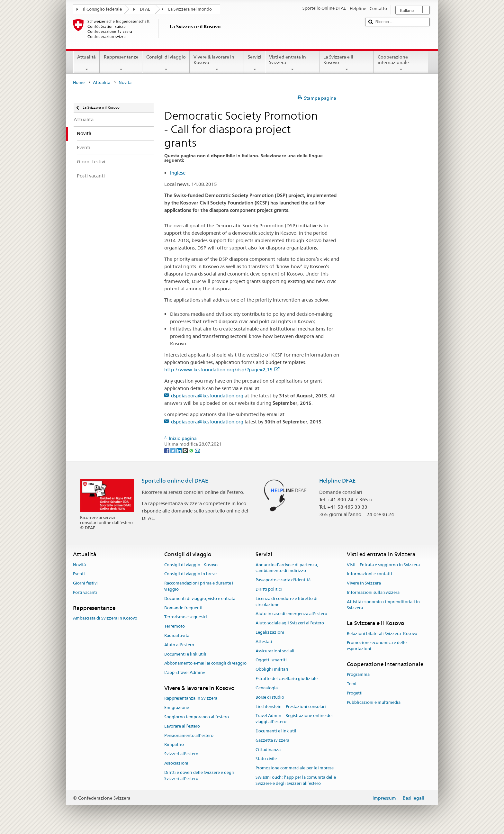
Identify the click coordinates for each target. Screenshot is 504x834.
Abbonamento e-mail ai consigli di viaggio (205, 663)
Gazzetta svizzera (272, 740)
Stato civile (266, 759)
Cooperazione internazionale (401, 63)
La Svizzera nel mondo (190, 9)
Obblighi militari (272, 670)
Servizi (255, 63)
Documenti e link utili (185, 654)
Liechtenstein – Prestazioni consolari (291, 707)
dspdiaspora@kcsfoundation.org (207, 396)
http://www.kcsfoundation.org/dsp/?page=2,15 (222, 370)
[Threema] (186, 450)
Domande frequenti (183, 608)
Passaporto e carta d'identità (283, 580)
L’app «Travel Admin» (185, 673)
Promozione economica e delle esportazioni (377, 646)
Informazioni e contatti (369, 574)
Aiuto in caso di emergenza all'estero (291, 614)
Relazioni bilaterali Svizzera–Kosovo (382, 634)
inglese (178, 173)
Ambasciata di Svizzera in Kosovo (105, 618)
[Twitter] (173, 450)
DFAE (145, 9)
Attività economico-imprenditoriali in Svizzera (383, 605)
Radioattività (177, 635)
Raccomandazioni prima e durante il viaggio (199, 586)
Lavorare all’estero (182, 726)
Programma (358, 675)
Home (79, 82)
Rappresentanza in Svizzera (191, 698)
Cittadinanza (268, 750)
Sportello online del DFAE (175, 481)
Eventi (79, 574)
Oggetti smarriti (271, 660)
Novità (79, 565)
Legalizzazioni (270, 632)
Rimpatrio (174, 745)
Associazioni (176, 763)
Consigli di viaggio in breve (190, 574)
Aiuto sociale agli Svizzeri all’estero (290, 623)
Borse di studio (270, 697)
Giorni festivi (85, 583)
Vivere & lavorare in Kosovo (217, 63)
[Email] (197, 450)
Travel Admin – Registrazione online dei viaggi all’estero (294, 719)
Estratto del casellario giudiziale (287, 679)
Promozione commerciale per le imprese (295, 768)
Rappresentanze (121, 63)
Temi (352, 684)
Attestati (264, 642)
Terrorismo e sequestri (186, 617)
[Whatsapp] (192, 450)
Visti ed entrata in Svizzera (292, 63)
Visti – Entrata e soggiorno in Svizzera (383, 565)
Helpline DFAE (337, 481)
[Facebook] (167, 450)
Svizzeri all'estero (181, 754)
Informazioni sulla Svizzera (373, 592)
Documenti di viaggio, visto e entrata (200, 598)
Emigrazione (177, 707)
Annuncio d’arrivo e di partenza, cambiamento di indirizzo (287, 568)
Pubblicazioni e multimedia (374, 702)
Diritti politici (269, 589)
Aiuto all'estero (179, 645)
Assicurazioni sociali (275, 651)
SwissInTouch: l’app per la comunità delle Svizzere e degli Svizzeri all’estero (296, 780)
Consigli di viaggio (166, 63)
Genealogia (267, 688)
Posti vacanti (85, 592)
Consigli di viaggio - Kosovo (191, 565)
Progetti (355, 693)
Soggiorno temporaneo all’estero (197, 717)
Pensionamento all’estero (189, 735)
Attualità (86, 63)
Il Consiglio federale (102, 9)
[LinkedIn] (180, 450)
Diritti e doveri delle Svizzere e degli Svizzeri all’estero (199, 775)
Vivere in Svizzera (364, 583)
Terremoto (175, 626)
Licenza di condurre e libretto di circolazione (287, 602)
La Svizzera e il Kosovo (347, 63)
